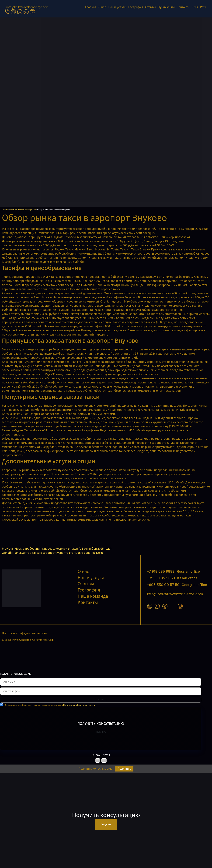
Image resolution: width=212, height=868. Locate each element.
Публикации (166, 7)
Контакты (183, 7)
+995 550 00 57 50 (177, 585)
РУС (203, 7)
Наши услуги (117, 7)
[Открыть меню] (106, 5)
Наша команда (93, 596)
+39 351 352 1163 (172, 578)
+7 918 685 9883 (174, 572)
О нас (102, 7)
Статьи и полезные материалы (23, 210)
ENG (195, 7)
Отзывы (150, 7)
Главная (91, 7)
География (136, 7)
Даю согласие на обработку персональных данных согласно (50, 705)
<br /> (26, 534)
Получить (101, 732)
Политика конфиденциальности (24, 633)
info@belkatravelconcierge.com (27, 7)
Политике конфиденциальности (79, 705)
